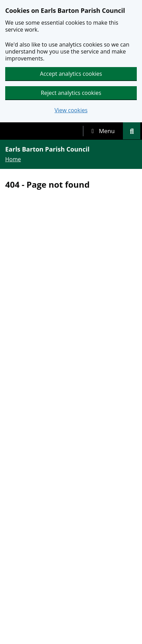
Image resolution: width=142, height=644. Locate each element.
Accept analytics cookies (71, 74)
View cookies (71, 110)
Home (13, 159)
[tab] (103, 131)
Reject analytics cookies (71, 93)
